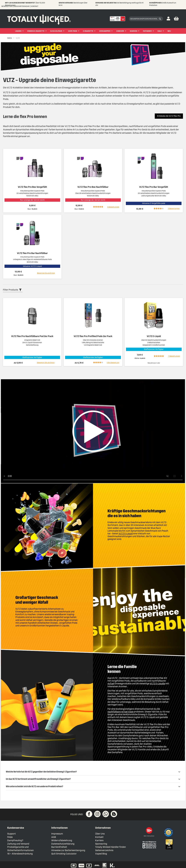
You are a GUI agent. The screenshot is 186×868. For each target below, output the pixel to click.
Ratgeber (147, 31)
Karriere (99, 840)
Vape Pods (73, 31)
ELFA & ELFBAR (56, 31)
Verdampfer (105, 31)
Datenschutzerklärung (63, 844)
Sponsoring (101, 844)
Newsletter (7, 6)
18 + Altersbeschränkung (20, 854)
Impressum (57, 834)
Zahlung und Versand (18, 844)
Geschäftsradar (22, 6)
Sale (160, 31)
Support (11, 834)
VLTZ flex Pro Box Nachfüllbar (93, 187)
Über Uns (100, 834)
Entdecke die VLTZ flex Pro (169, 116)
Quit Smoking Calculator (64, 854)
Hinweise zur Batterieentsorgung (68, 850)
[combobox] (146, 19)
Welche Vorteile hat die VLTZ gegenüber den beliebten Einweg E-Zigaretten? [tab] (93, 772)
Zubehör (120, 31)
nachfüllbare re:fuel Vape (120, 712)
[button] (168, 19)
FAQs (10, 837)
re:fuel (111, 684)
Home (10, 38)
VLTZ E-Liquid (154, 336)
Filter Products (10, 290)
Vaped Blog (101, 854)
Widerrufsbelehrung (62, 840)
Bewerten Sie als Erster (46, 273)
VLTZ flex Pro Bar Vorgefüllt (154, 187)
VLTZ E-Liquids (157, 684)
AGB (54, 837)
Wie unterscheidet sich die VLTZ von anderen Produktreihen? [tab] (93, 786)
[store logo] (39, 19)
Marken (134, 31)
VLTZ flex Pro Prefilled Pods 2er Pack (93, 336)
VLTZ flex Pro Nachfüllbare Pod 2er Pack (32, 336)
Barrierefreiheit (59, 847)
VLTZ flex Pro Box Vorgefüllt (32, 187)
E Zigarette (88, 31)
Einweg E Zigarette (36, 31)
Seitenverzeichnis (104, 850)
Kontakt (35, 6)
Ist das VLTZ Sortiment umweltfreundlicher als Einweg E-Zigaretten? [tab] (93, 779)
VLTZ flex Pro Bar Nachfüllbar (32, 253)
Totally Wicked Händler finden (111, 847)
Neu (169, 31)
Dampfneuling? (15, 840)
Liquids (18, 31)
